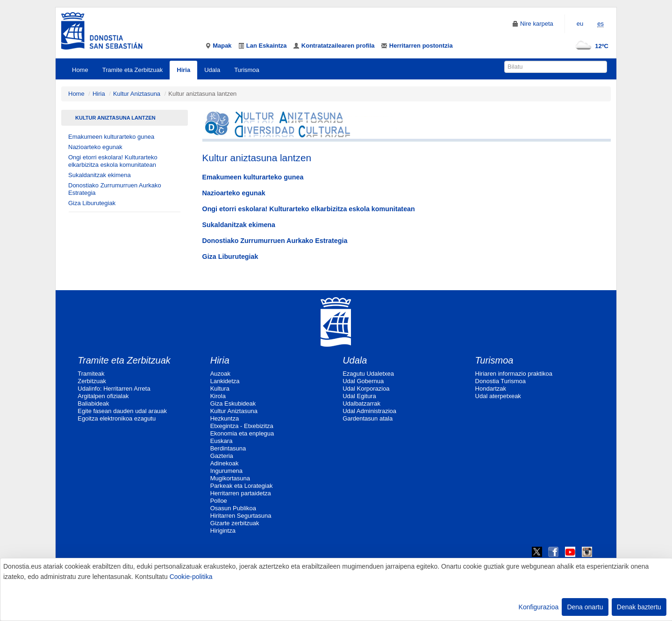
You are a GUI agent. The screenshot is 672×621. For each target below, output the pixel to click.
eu (580, 24)
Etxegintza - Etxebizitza (242, 426)
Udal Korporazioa (366, 389)
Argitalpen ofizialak (103, 396)
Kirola (218, 396)
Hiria (183, 70)
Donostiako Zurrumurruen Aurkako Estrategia (115, 189)
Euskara (222, 441)
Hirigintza (223, 531)
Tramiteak (91, 374)
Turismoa (247, 70)
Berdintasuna (228, 448)
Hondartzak (491, 389)
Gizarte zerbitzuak (235, 523)
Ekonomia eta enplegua (242, 433)
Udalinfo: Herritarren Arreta (114, 389)
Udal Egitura (359, 396)
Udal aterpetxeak (498, 396)
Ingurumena (226, 471)
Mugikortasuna (230, 478)
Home (80, 70)
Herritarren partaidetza (241, 493)
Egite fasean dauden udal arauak (122, 411)
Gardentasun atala (368, 418)
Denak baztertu (639, 607)
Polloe (219, 501)
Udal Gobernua (363, 381)
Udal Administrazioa (369, 411)
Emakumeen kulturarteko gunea (111, 137)
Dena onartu (585, 607)
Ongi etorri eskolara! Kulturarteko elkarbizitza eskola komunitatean (113, 161)
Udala (212, 70)
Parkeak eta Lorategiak (242, 486)
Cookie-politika (191, 577)
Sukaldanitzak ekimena (100, 175)
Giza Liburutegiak (92, 203)
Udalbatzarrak (361, 403)
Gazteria (222, 456)
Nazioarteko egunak (95, 147)
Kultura (220, 389)
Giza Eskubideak (233, 403)
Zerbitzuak (92, 381)
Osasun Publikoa (233, 508)
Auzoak (220, 374)
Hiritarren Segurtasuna (241, 516)
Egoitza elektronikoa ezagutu (117, 418)
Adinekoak (225, 463)
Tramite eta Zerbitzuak (133, 70)
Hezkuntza (225, 418)
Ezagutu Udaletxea (368, 374)
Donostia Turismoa (500, 381)
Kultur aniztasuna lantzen (115, 118)
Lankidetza (225, 381)
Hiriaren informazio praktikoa (514, 374)
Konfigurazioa (539, 607)
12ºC (590, 46)
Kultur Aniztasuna (137, 94)
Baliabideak (93, 403)
